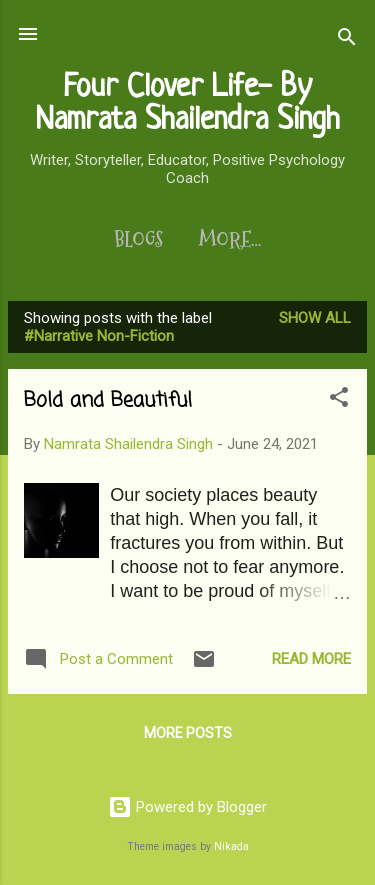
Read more (311, 659)
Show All (315, 318)
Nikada (231, 846)
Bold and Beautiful (108, 400)
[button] (339, 400)
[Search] (347, 40)
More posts (188, 733)
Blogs (138, 240)
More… (230, 240)
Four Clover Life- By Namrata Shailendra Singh (187, 104)
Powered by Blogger (187, 807)
